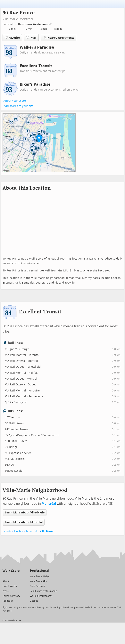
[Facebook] (11, 576)
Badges (34, 601)
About (6, 581)
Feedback (8, 601)
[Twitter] (5, 576)
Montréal (26, 19)
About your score (15, 101)
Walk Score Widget (40, 576)
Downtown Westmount (33, 24)
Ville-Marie (47, 531)
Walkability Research (41, 596)
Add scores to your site (18, 106)
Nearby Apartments (59, 38)
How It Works (10, 586)
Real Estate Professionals (44, 591)
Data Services (37, 586)
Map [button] (31, 38)
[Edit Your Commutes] (50, 24)
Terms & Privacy (11, 596)
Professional (40, 571)
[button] (39, 139)
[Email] (17, 576)
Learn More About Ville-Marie (25, 513)
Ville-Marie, (11, 19)
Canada (7, 531)
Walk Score (11, 571)
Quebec (19, 531)
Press (6, 591)
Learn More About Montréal (24, 522)
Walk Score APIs (39, 581)
